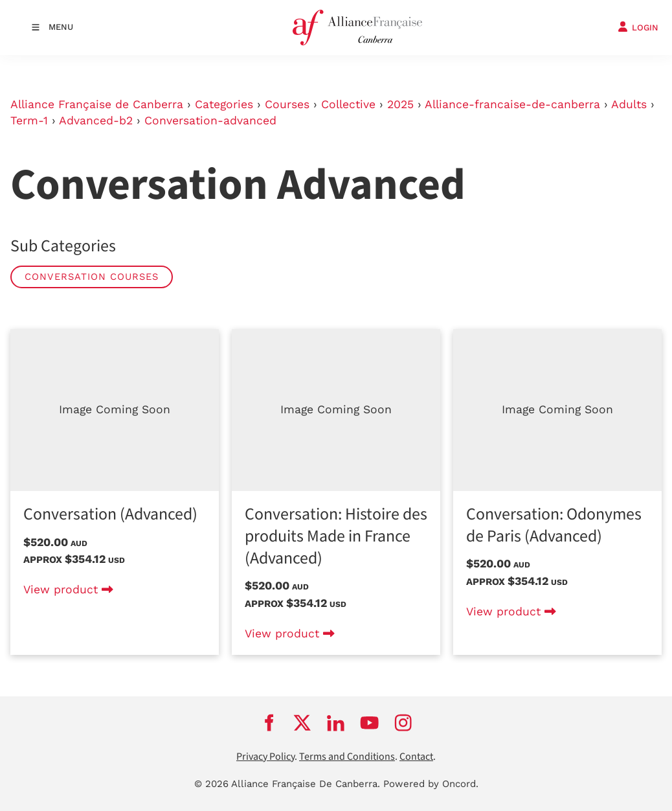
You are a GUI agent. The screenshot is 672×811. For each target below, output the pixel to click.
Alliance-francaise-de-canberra (512, 104)
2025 (400, 104)
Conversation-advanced (210, 120)
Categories (224, 104)
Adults (629, 104)
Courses (287, 104)
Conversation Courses (92, 277)
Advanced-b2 (96, 120)
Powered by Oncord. (431, 784)
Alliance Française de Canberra (97, 104)
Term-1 (29, 120)
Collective (348, 104)
